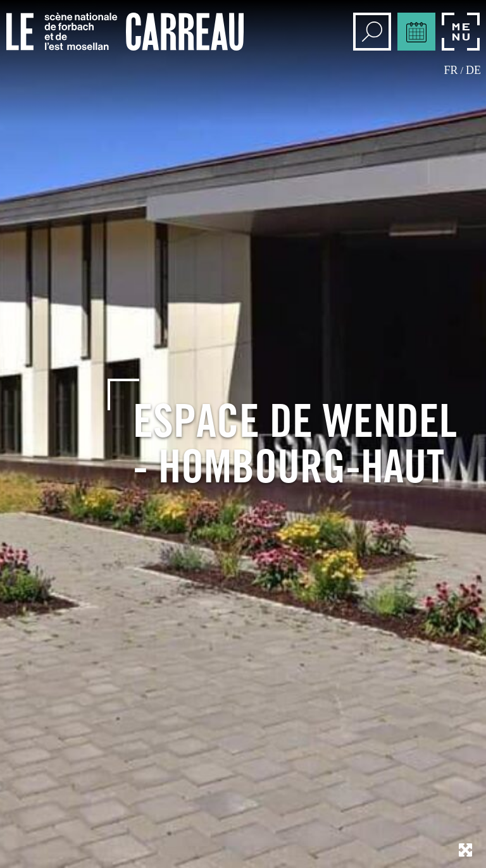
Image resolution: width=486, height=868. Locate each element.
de (473, 70)
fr (451, 70)
